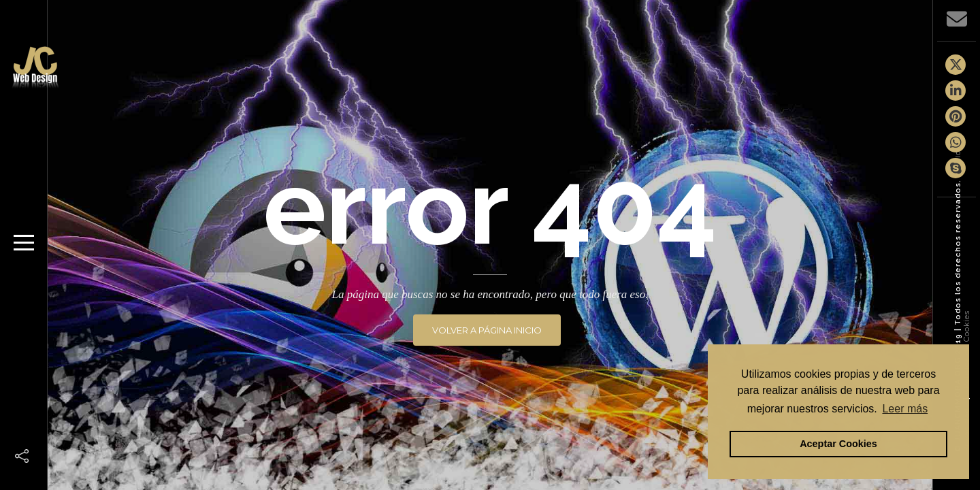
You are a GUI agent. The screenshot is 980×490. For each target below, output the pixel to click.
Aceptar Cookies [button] (838, 444)
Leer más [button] (905, 409)
